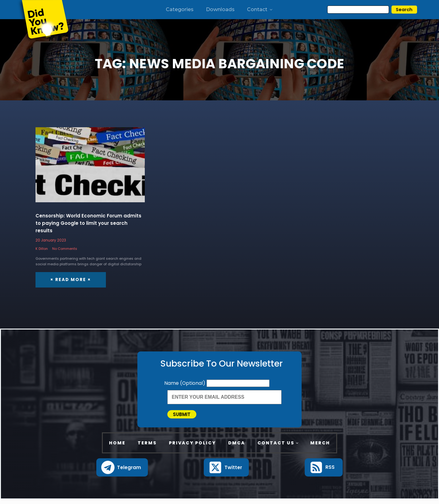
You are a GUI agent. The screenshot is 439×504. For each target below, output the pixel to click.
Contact (260, 9)
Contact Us (276, 447)
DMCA (237, 447)
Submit (187, 416)
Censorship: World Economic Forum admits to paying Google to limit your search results (88, 223)
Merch (320, 447)
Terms (147, 447)
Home (117, 447)
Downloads (220, 9)
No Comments (65, 249)
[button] (122, 472)
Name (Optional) (185, 383)
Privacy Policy (192, 447)
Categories (180, 9)
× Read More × (70, 280)
